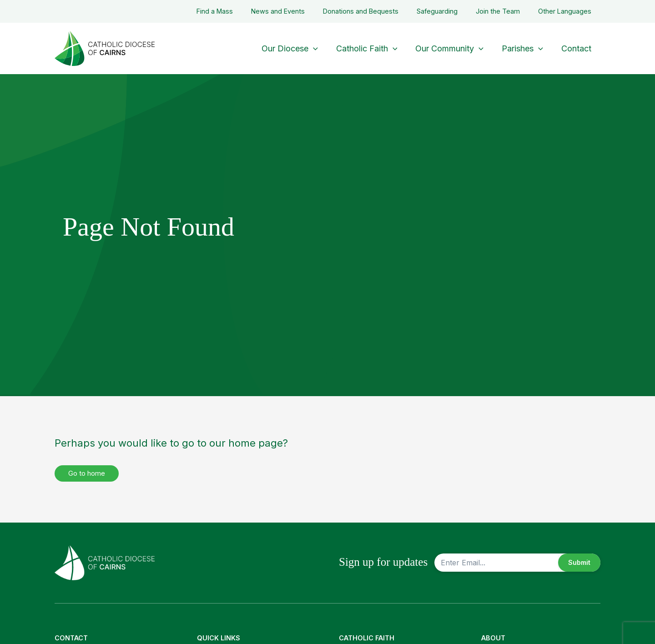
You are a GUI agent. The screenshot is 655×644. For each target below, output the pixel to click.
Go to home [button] (89, 473)
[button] (321, 48)
